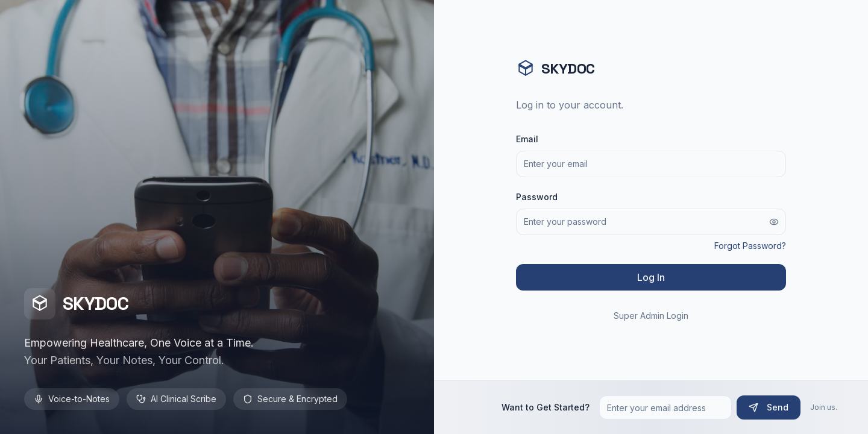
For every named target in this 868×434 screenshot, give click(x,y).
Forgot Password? (750, 246)
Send (769, 407)
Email (527, 139)
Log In (651, 277)
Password (537, 197)
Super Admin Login (651, 316)
